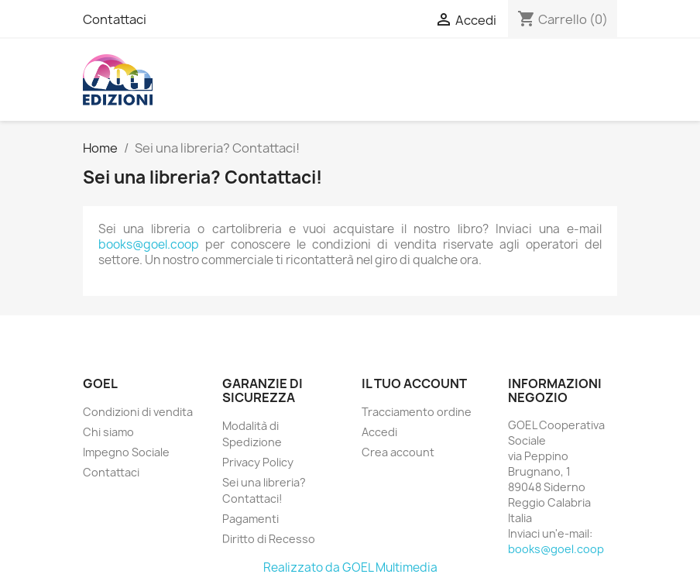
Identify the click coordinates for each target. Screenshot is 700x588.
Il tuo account (414, 383)
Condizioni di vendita (138, 412)
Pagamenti (250, 519)
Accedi (379, 432)
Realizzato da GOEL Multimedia (350, 567)
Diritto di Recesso (269, 539)
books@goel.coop (149, 244)
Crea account (398, 452)
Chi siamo (108, 432)
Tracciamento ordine (417, 412)
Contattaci (115, 19)
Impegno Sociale (126, 452)
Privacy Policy (258, 462)
